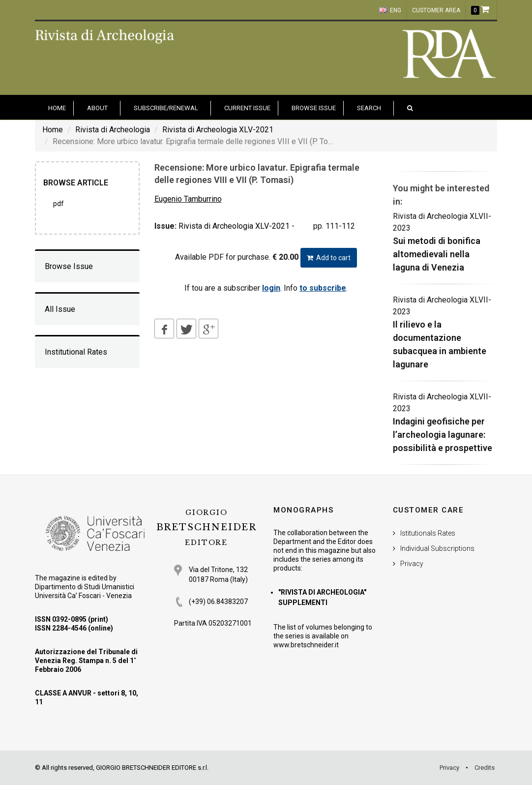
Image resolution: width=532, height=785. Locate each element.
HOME (57, 108)
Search (369, 108)
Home (53, 130)
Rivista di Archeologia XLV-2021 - (236, 226)
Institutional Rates (76, 352)
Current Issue (247, 108)
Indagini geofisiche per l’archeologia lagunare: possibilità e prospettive (443, 435)
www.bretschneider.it (306, 645)
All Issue (60, 309)
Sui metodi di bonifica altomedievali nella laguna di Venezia (437, 254)
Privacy (412, 564)
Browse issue (314, 108)
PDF (59, 204)
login (271, 288)
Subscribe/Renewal (166, 108)
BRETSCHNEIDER (207, 528)
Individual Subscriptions (437, 548)
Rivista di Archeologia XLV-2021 (218, 130)
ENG (390, 10)
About (97, 108)
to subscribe (323, 288)
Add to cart (329, 258)
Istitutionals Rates (428, 533)
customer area (436, 10)
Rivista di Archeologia (113, 130)
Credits (485, 768)
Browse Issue (69, 266)
